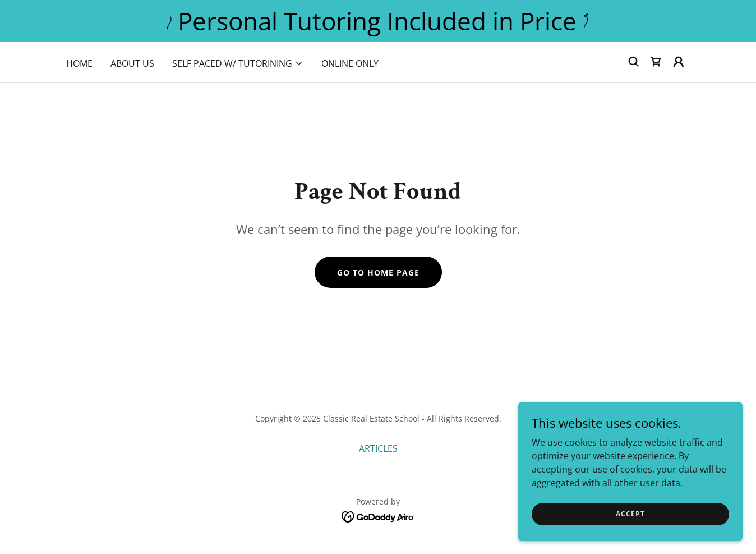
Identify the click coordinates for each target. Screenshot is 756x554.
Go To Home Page (378, 273)
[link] (656, 62)
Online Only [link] (350, 63)
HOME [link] (79, 63)
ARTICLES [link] (378, 448)
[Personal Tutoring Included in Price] (378, 21)
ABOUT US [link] (132, 63)
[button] (238, 63)
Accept (630, 514)
